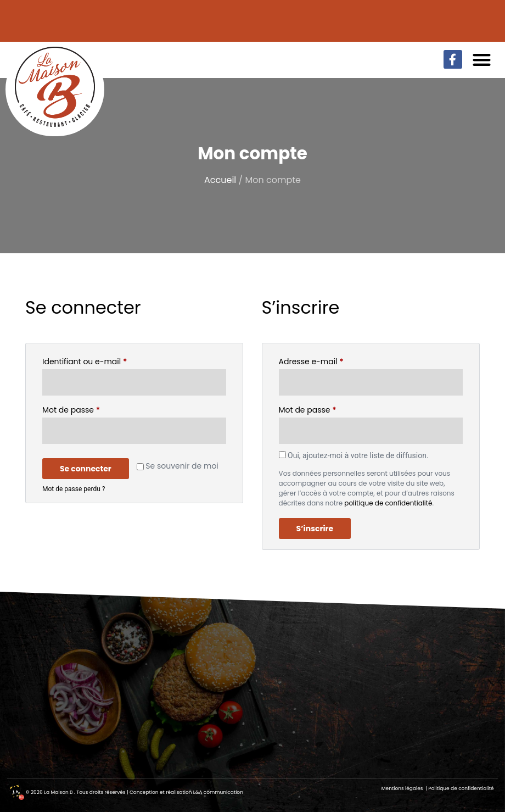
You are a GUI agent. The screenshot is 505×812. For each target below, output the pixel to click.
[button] (482, 60)
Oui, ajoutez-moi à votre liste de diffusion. (354, 455)
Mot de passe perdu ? (74, 489)
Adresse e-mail (332, 360)
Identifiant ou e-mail (106, 360)
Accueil (220, 180)
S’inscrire (315, 529)
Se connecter (86, 469)
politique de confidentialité (388, 503)
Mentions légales (403, 788)
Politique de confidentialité (461, 788)
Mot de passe (92, 409)
